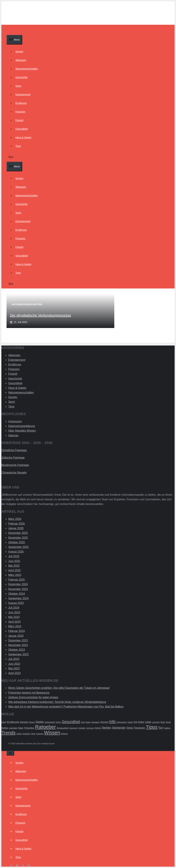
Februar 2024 (16, 631)
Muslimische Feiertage (15, 465)
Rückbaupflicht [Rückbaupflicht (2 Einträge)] (63, 728)
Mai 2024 (14, 617)
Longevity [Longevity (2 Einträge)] (156, 722)
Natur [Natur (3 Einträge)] (21, 728)
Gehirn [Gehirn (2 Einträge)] (58, 722)
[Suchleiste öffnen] (11, 157)
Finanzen (20, 112)
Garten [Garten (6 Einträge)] (40, 722)
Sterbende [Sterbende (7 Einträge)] (119, 728)
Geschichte (21, 77)
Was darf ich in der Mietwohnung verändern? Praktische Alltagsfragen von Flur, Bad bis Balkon (66, 707)
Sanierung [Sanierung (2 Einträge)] (74, 728)
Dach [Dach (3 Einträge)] (4, 722)
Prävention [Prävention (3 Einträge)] (29, 728)
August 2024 (16, 603)
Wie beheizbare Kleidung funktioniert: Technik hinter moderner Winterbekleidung (57, 702)
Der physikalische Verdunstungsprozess (40, 315)
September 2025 (18, 547)
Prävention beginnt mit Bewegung (29, 693)
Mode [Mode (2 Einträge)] (163, 722)
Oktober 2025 (17, 542)
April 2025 (14, 570)
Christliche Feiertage (14, 450)
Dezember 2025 (18, 533)
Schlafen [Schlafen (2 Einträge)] (82, 728)
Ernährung (21, 103)
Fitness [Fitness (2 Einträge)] (32, 722)
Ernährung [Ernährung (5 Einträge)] (13, 722)
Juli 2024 (14, 608)
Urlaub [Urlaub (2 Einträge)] (19, 734)
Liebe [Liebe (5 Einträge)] (148, 722)
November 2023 (18, 645)
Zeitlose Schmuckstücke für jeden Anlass (33, 697)
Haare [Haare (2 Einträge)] (88, 722)
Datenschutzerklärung (22, 426)
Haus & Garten (23, 137)
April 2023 (14, 673)
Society (19, 52)
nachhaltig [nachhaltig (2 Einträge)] (13, 728)
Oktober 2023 (17, 650)
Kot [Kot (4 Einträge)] (135, 722)
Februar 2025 (16, 580)
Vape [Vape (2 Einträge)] (33, 734)
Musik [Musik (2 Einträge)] (168, 722)
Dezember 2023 (18, 640)
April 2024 (14, 622)
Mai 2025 (14, 566)
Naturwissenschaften (27, 69)
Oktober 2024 (17, 594)
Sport (18, 86)
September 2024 (18, 598)
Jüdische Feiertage (13, 458)
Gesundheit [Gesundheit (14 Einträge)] (71, 722)
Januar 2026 (16, 528)
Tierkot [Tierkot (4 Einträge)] (130, 728)
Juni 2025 (14, 561)
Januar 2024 (16, 636)
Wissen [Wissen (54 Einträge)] (52, 733)
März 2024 (15, 626)
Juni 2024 (14, 612)
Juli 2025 (14, 556)
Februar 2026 (16, 524)
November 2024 (18, 589)
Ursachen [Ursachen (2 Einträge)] (26, 734)
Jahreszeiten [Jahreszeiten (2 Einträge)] (122, 722)
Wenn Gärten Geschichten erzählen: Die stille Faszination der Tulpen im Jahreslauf (59, 688)
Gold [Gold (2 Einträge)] (83, 722)
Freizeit (19, 120)
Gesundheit (22, 129)
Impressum (15, 421)
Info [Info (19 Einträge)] (112, 722)
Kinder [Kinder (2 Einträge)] (130, 722)
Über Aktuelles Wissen (22, 431)
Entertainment (23, 94)
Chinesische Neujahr (14, 473)
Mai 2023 (14, 668)
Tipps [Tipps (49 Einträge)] (152, 727)
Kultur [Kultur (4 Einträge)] (141, 722)
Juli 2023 (14, 659)
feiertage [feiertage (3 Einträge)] (24, 722)
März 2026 (15, 519)
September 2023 (18, 654)
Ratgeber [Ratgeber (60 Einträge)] (45, 727)
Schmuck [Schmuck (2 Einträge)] (90, 728)
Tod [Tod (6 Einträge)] (161, 728)
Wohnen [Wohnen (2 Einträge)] (64, 734)
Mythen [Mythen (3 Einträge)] (5, 728)
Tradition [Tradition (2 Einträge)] (167, 728)
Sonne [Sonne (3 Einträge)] (98, 728)
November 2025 (18, 538)
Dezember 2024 (18, 584)
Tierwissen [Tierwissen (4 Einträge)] (139, 728)
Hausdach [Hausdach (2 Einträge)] (95, 722)
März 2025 (15, 575)
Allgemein (21, 60)
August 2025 (16, 552)
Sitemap (13, 435)
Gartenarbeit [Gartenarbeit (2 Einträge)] (50, 722)
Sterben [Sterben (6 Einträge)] (106, 728)
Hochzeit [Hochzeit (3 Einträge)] (104, 722)
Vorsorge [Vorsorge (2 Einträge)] (40, 734)
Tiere (18, 146)
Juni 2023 (14, 664)
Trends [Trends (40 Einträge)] (8, 733)
